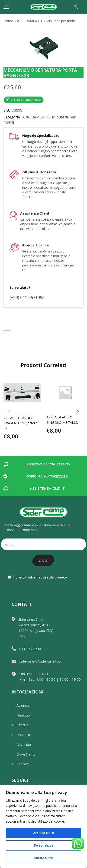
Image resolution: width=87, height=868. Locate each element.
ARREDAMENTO (30, 21)
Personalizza (44, 845)
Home (8, 21)
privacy (61, 577)
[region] (43, 826)
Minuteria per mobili (61, 21)
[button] (78, 412)
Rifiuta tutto (44, 858)
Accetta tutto (44, 833)
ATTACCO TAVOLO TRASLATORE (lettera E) (20, 423)
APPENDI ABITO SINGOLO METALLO (62, 420)
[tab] (7, 332)
